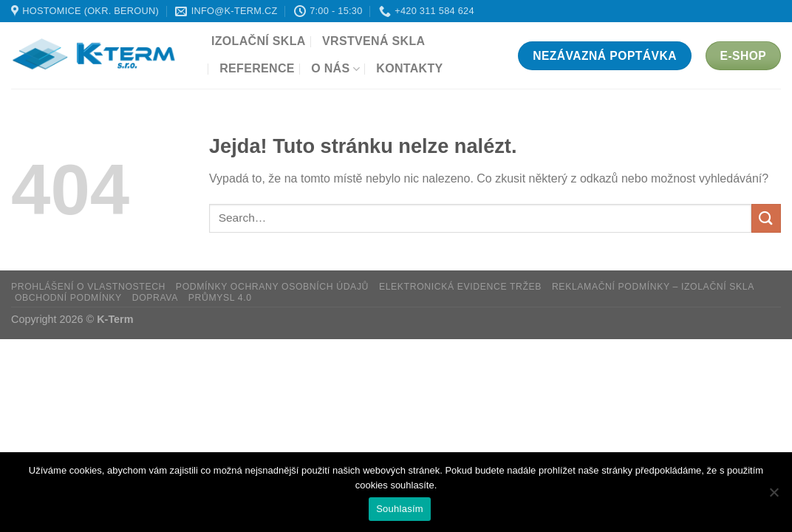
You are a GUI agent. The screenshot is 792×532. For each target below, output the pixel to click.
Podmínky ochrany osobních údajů (272, 287)
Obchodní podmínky (68, 298)
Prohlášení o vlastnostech (88, 287)
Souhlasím (400, 509)
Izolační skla (259, 41)
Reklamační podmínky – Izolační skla (653, 287)
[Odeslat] (766, 218)
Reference (257, 68)
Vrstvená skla (373, 41)
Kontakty (409, 68)
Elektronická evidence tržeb (460, 287)
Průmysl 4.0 (220, 298)
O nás (335, 69)
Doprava (155, 298)
